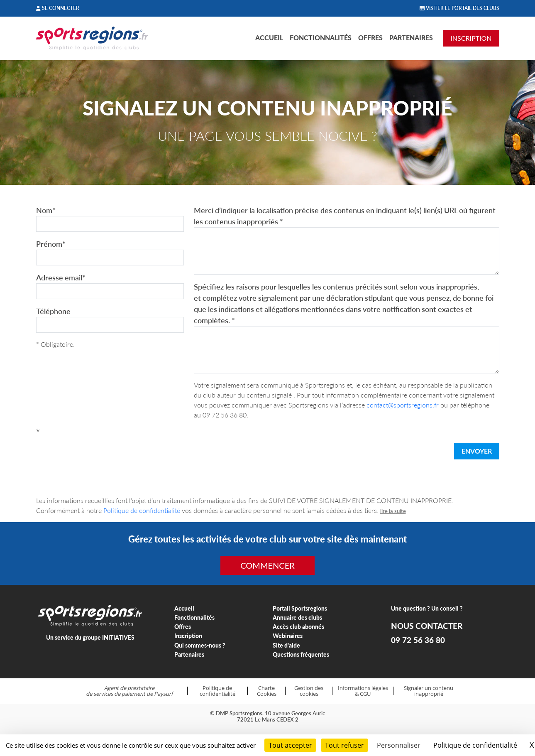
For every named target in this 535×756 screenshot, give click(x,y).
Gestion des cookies (309, 691)
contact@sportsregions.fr (403, 405)
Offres (370, 38)
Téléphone (53, 311)
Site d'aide (286, 645)
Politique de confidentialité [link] (475, 745)
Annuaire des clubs (297, 617)
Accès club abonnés (298, 627)
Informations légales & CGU (363, 691)
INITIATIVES (118, 637)
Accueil (269, 38)
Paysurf (163, 694)
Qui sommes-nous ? (200, 645)
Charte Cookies (267, 691)
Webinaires (288, 636)
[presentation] (99, 453)
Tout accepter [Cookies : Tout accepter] (290, 745)
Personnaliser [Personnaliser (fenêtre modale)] (399, 745)
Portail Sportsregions (300, 608)
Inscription (188, 636)
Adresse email (61, 277)
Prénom (51, 244)
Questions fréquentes (301, 654)
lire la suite (393, 511)
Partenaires (411, 38)
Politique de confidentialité (142, 510)
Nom (46, 210)
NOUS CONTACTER (427, 626)
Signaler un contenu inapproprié (429, 691)
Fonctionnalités (321, 38)
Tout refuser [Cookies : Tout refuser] (344, 745)
